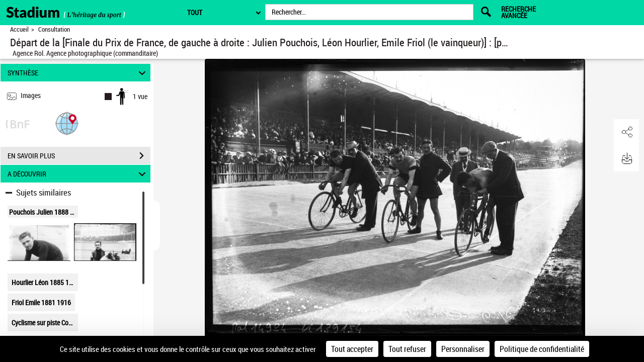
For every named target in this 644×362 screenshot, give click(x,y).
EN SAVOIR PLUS (79, 156)
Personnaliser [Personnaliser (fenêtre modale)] (463, 349)
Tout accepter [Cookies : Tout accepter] (352, 349)
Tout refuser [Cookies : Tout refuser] (407, 349)
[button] (67, 123)
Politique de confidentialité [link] (542, 349)
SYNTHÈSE (78, 73)
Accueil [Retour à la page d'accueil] (19, 29)
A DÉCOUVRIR (78, 174)
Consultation (54, 29)
